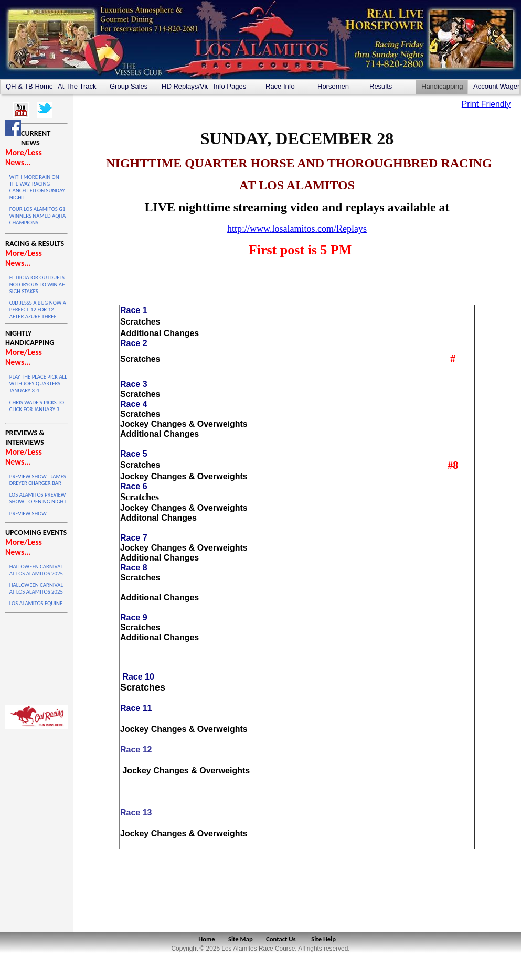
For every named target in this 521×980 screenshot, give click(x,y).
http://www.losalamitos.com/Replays (297, 229)
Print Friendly (486, 104)
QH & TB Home (29, 86)
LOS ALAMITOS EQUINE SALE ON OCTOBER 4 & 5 (38, 607)
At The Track (77, 86)
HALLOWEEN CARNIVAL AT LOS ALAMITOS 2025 (36, 570)
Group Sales (129, 86)
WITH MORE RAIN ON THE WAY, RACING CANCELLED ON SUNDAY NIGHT (37, 187)
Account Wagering (496, 86)
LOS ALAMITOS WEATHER (36, 656)
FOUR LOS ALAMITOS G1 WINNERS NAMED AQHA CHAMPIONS (38, 216)
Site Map (241, 939)
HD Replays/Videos (185, 86)
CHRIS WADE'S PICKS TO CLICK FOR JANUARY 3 (37, 406)
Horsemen (333, 86)
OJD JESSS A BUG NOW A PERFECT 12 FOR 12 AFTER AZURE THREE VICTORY (38, 313)
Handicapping (442, 86)
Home (206, 939)
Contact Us (281, 939)
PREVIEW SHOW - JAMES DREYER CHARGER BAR (38, 480)
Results (381, 86)
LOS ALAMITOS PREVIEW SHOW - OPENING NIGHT (38, 498)
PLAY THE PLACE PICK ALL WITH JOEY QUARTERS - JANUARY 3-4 (38, 384)
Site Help (323, 939)
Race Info (280, 86)
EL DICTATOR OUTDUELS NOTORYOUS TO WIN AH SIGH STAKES (38, 284)
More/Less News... (24, 157)
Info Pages (230, 86)
